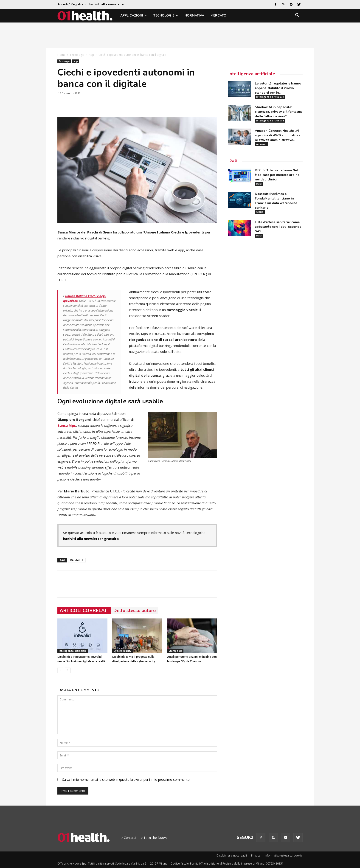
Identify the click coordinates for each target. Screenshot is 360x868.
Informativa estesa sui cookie (284, 855)
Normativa (194, 15)
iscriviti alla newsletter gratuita (91, 539)
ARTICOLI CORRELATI (84, 611)
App (91, 55)
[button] (297, 16)
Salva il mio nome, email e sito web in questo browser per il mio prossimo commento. (126, 780)
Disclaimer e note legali (232, 855)
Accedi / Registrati (72, 4)
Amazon (261, 144)
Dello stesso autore (134, 611)
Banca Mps (67, 425)
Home (61, 55)
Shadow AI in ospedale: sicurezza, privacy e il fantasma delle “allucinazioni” (279, 112)
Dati (233, 161)
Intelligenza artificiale (73, 651)
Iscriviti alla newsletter (107, 4)
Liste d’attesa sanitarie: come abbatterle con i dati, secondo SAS (278, 227)
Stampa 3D (175, 651)
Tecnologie (166, 15)
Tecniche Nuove (156, 838)
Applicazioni (134, 15)
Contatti (130, 838)
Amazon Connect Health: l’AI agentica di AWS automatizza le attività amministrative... (278, 135)
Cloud (260, 212)
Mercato (218, 15)
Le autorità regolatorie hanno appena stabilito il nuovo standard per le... (278, 88)
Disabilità (77, 560)
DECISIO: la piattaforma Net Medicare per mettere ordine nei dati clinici (277, 175)
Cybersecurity (122, 651)
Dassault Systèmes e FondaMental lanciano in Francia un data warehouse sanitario (276, 201)
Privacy (256, 855)
